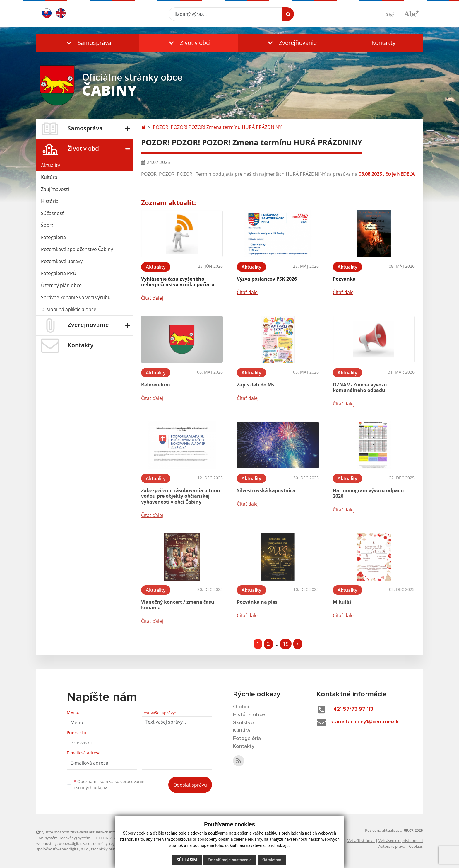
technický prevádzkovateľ (113, 849)
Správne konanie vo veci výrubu (76, 297)
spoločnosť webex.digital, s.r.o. (63, 849)
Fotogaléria (53, 237)
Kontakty (383, 43)
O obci (241, 707)
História (50, 201)
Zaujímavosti (55, 189)
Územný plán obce (61, 285)
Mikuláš (342, 602)
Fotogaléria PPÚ (59, 273)
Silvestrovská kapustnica (266, 490)
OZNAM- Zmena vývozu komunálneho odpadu (360, 387)
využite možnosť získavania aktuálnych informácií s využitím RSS (94, 832)
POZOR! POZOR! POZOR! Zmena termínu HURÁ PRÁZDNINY (217, 127)
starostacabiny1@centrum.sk (364, 722)
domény (100, 843)
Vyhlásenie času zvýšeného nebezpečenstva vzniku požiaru (178, 282)
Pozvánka (344, 279)
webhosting (47, 843)
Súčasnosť (52, 213)
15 (286, 644)
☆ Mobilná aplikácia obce (69, 309)
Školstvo (243, 723)
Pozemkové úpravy (62, 261)
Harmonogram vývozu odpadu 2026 (368, 493)
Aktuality (50, 165)
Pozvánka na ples (257, 602)
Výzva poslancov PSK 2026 (267, 279)
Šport (47, 225)
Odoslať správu (190, 785)
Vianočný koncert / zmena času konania (178, 605)
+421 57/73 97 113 (352, 709)
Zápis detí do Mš (256, 385)
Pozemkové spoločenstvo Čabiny (77, 249)
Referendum (156, 385)
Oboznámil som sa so (110, 785)
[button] (88, 43)
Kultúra (49, 177)
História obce (249, 715)
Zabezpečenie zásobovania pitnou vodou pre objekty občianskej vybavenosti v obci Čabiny (181, 496)
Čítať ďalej (152, 298)
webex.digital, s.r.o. (75, 843)
